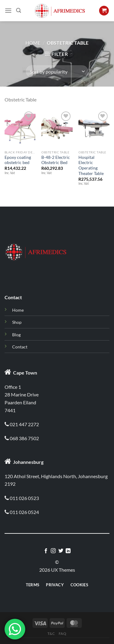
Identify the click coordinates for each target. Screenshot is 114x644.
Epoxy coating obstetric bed (18, 160)
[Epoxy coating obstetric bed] (20, 128)
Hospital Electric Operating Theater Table (91, 165)
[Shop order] (57, 71)
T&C (51, 634)
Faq (63, 634)
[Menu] (8, 10)
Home (33, 43)
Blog (16, 335)
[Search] (19, 10)
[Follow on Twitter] (61, 551)
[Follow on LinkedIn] (68, 551)
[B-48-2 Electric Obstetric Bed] (57, 128)
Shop (17, 322)
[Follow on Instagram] (53, 551)
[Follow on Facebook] (46, 551)
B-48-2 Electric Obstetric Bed (56, 160)
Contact (20, 347)
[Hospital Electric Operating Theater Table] (94, 128)
